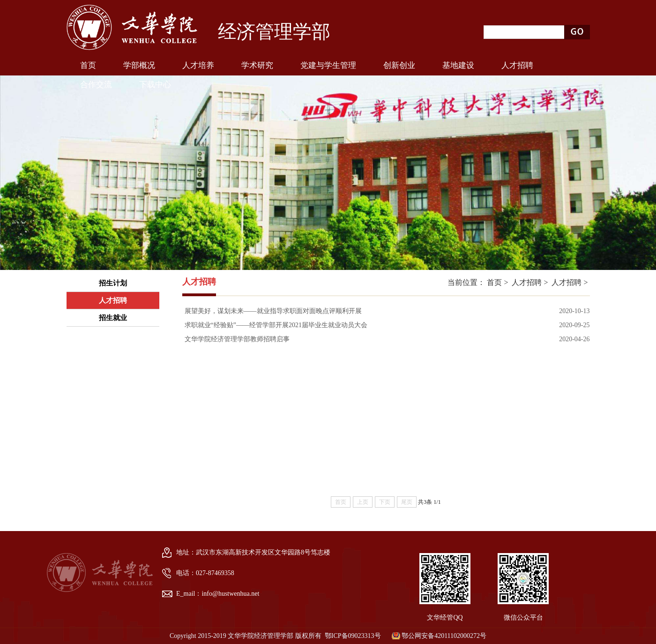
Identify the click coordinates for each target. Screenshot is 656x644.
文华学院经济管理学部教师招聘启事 (237, 339)
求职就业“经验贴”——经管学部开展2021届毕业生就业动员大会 (276, 325)
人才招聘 (527, 282)
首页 (494, 282)
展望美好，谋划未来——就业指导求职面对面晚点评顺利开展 (273, 311)
